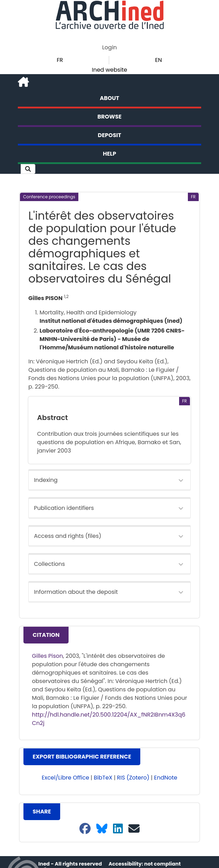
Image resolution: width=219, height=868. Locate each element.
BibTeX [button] (103, 778)
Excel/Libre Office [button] (65, 778)
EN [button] (158, 60)
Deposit (110, 135)
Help (109, 154)
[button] (28, 169)
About (109, 98)
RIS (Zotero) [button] (133, 778)
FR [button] (60, 60)
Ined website (109, 70)
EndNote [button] (166, 778)
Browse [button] (110, 117)
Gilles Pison (47, 656)
